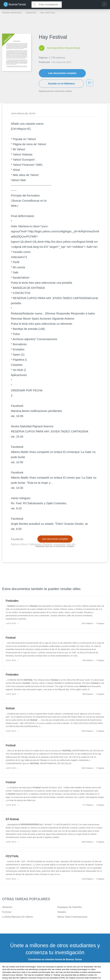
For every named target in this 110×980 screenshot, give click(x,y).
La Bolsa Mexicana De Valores (18, 917)
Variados (62, 912)
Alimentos (7, 907)
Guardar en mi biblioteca (61, 84)
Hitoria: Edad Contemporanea (72, 917)
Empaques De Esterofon (70, 907)
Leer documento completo (62, 73)
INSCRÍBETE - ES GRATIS (55, 967)
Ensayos (32, 13)
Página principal (12, 13)
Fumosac (7, 912)
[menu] (105, 5)
